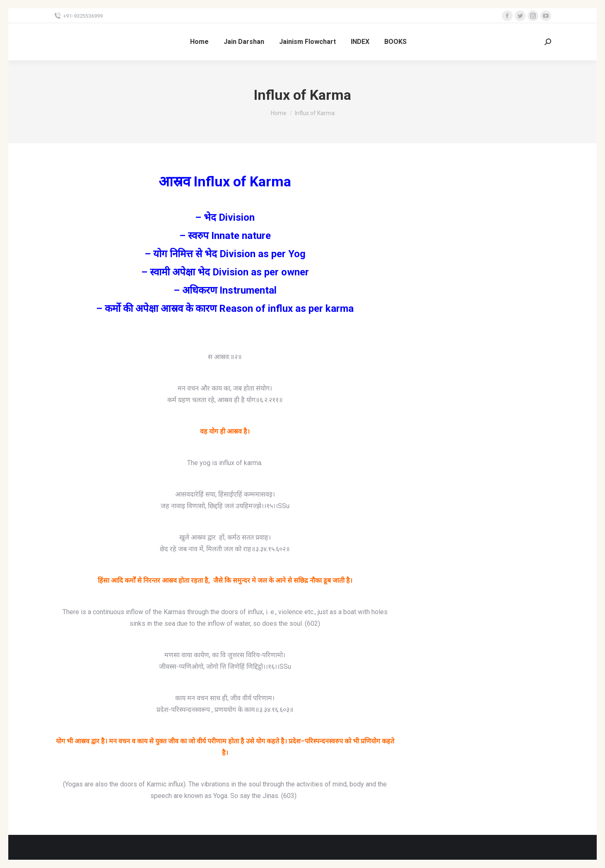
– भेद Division (225, 217)
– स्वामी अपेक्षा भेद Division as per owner (225, 272)
